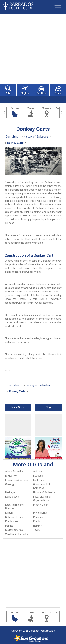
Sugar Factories (14, 530)
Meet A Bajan (41, 505)
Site (8, 90)
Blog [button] (48, 407)
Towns (37, 530)
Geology (10, 484)
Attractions (47, 108)
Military (9, 513)
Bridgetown (12, 476)
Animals (38, 471)
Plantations (12, 521)
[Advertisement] (33, 49)
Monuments (40, 513)
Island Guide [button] (18, 407)
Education (39, 476)
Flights (25, 90)
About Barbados (14, 471)
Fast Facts (39, 480)
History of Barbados (44, 492)
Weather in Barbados (17, 534)
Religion (38, 526)
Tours (58, 90)
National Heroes (14, 517)
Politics (9, 526)
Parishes (38, 517)
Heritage (10, 492)
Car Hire (41, 90)
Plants (37, 521)
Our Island (15, 108)
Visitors (31, 108)
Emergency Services (17, 480)
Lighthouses (12, 497)
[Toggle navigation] (58, 6)
